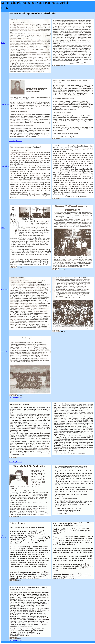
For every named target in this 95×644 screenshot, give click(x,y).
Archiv (3, 43)
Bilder (3, 228)
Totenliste (4, 351)
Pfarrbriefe (4, 290)
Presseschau (5, 166)
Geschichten (5, 104)
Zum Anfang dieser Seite (15, 141)
